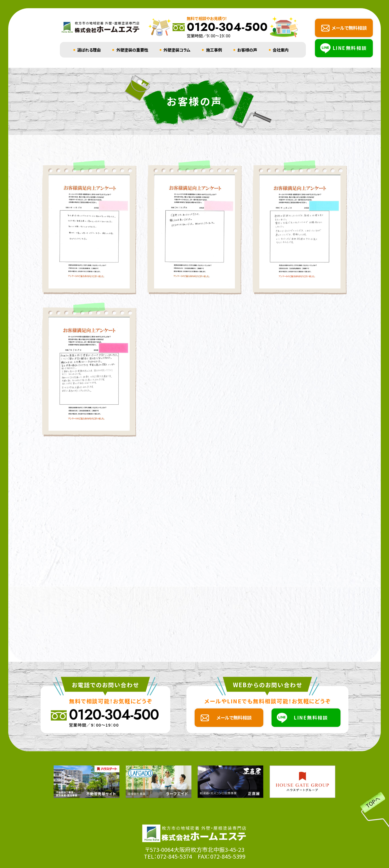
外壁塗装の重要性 (132, 50)
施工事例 (214, 50)
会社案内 (281, 50)
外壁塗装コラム (177, 50)
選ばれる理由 (89, 50)
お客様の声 (247, 50)
